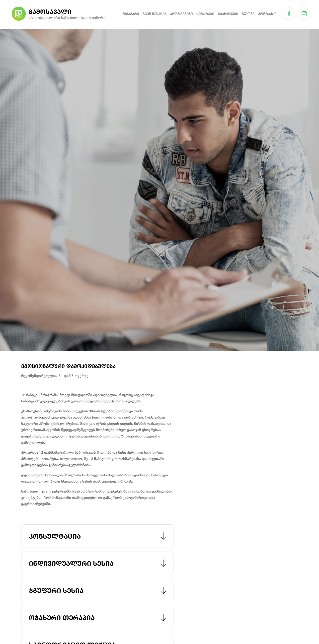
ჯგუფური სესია (97, 590)
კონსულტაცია (97, 536)
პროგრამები (181, 14)
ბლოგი (248, 14)
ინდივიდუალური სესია (97, 563)
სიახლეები (228, 14)
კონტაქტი (267, 14)
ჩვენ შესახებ (155, 14)
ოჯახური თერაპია (97, 618)
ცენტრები (205, 14)
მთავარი (131, 14)
